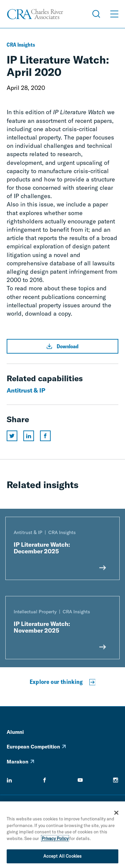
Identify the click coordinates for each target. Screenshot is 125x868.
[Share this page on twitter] (12, 436)
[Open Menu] (114, 14)
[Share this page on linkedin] (29, 436)
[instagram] (116, 780)
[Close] (116, 814)
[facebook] (45, 780)
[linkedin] (9, 780)
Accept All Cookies (62, 858)
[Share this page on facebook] (45, 436)
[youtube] (80, 780)
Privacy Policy (55, 840)
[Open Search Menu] (96, 14)
